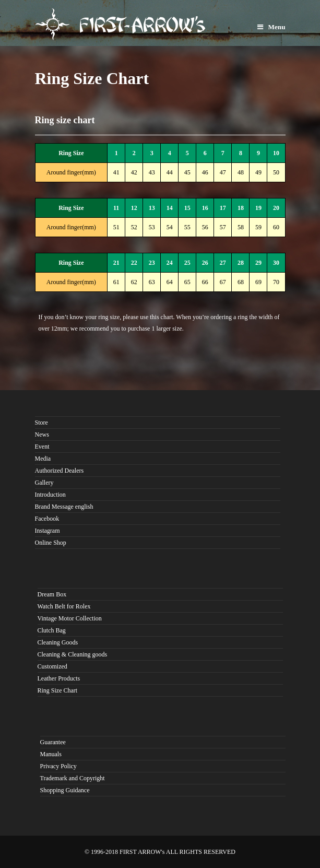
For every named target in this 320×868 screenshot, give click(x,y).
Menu (271, 27)
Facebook (47, 519)
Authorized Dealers (60, 471)
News (42, 435)
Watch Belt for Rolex (64, 606)
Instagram (48, 531)
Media (43, 459)
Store (42, 423)
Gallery (44, 483)
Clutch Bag (52, 630)
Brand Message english (64, 507)
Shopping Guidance (65, 790)
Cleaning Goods (58, 642)
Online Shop (51, 543)
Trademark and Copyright (73, 778)
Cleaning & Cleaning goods (73, 654)
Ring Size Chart (58, 690)
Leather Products (59, 678)
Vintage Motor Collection (70, 618)
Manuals (51, 754)
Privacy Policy (58, 766)
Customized (52, 666)
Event (42, 447)
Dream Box (52, 594)
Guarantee (53, 742)
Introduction (50, 495)
